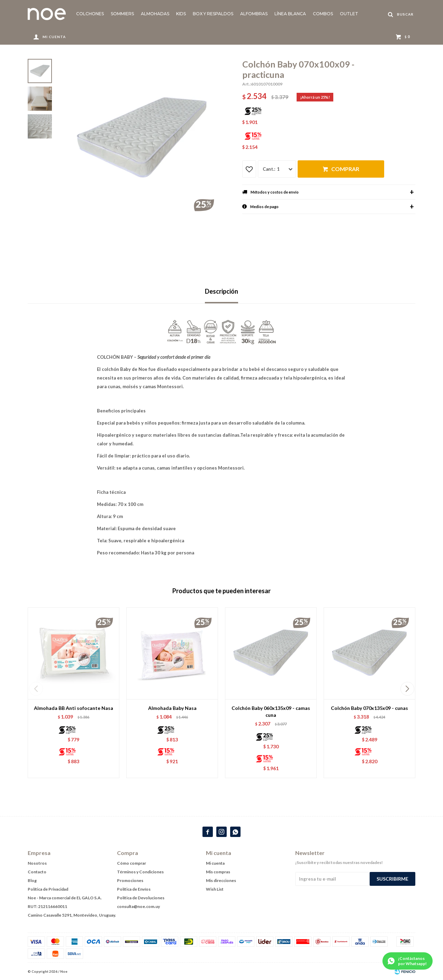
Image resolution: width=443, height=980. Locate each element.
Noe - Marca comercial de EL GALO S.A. (65, 898)
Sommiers (122, 14)
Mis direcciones (221, 880)
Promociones (130, 880)
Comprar (345, 169)
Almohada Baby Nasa (172, 708)
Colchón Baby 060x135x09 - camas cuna (271, 711)
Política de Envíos (134, 889)
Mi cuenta (215, 863)
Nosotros (37, 863)
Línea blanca (290, 14)
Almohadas (155, 14)
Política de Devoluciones (141, 898)
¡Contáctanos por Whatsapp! (412, 961)
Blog (32, 880)
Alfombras (254, 14)
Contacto (37, 872)
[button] (407, 689)
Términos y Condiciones (140, 872)
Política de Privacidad (48, 889)
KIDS (181, 14)
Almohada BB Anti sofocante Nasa (74, 708)
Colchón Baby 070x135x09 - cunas (369, 708)
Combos (323, 14)
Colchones (90, 14)
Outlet (349, 14)
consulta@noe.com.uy (138, 906)
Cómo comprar (132, 863)
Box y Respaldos (213, 14)
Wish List (215, 889)
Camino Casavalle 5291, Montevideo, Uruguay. (72, 915)
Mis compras (218, 872)
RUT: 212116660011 (47, 906)
